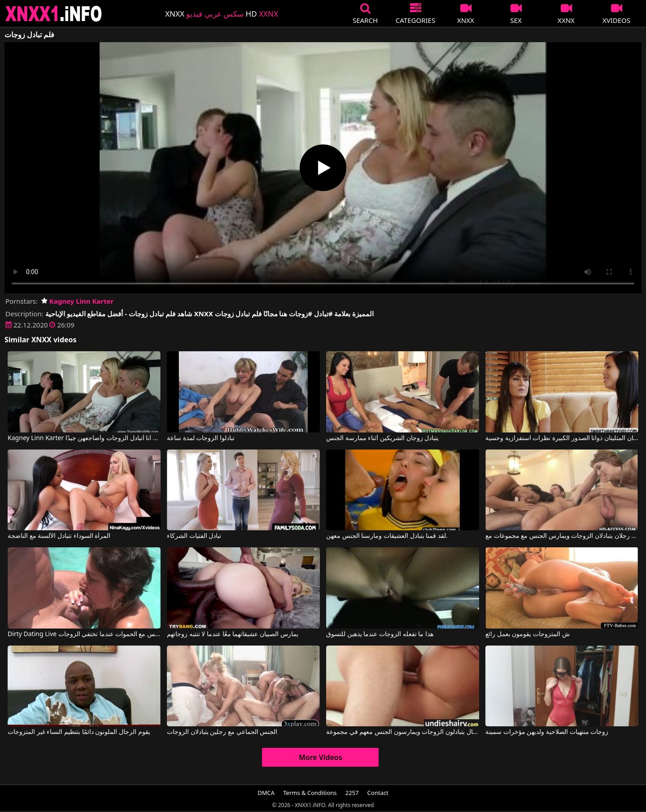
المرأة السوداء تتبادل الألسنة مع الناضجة (59, 536)
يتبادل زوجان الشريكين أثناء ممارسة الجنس (382, 438)
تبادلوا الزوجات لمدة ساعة (201, 438)
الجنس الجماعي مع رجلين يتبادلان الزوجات (222, 732)
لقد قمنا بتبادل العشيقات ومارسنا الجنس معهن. (387, 536)
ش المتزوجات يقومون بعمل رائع (528, 634)
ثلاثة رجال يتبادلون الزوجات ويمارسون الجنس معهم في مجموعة (403, 732)
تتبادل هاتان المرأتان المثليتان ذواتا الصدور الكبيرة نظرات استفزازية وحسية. (562, 438)
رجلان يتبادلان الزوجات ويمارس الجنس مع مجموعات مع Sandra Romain (562, 536)
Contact (378, 793)
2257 (352, 793)
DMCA (266, 793)
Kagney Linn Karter (77, 301)
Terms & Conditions (310, 793)
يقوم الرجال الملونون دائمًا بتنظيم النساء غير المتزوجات (79, 732)
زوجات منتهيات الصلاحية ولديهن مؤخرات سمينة (547, 732)
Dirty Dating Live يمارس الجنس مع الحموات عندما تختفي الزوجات (84, 634)
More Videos (321, 757)
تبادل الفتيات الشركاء (194, 536)
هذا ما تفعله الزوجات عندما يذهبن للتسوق (380, 634)
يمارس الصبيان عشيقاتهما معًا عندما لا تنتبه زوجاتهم (232, 634)
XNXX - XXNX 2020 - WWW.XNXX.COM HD (54, 14)
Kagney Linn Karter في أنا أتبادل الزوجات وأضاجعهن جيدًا (84, 438)
